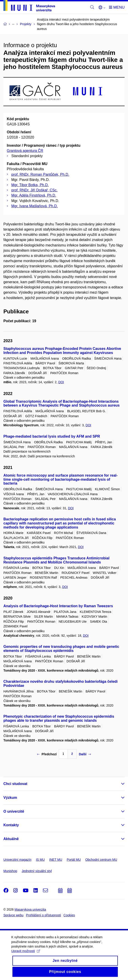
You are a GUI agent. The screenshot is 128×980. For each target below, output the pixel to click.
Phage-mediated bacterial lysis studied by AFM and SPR (52, 436)
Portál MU (74, 860)
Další (85, 754)
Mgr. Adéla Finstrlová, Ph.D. (34, 195)
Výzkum (10, 798)
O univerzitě (14, 811)
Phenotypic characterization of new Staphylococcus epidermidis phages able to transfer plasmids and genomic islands (59, 718)
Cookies (69, 915)
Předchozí (47, 754)
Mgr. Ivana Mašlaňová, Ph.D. (34, 206)
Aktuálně (11, 839)
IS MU (40, 860)
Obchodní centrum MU (101, 860)
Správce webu (13, 915)
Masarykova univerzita (30, 909)
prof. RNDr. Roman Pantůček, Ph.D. (40, 174)
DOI (61, 382)
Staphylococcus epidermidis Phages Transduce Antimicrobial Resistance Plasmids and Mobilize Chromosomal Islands (56, 560)
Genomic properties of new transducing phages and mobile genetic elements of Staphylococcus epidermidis (61, 649)
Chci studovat (15, 784)
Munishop (10, 871)
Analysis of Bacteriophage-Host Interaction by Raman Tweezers (58, 606)
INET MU (56, 860)
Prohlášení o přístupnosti (44, 915)
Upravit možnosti (26, 955)
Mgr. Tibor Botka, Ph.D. (30, 185)
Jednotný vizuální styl (37, 871)
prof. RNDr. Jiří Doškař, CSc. (34, 190)
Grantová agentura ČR (25, 151)
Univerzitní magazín (17, 860)
